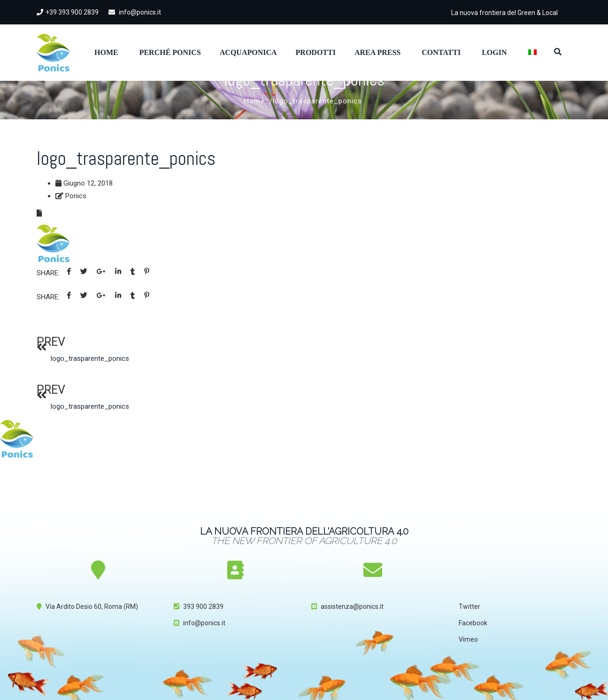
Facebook (473, 623)
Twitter (469, 607)
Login (494, 52)
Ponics (76, 196)
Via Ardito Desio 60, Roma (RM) (92, 607)
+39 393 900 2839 (68, 12)
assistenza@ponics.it (352, 607)
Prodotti (316, 52)
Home (106, 52)
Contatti (441, 52)
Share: (48, 273)
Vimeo (468, 639)
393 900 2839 (203, 607)
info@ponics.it (135, 12)
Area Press (377, 52)
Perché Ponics (170, 52)
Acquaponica (248, 52)
